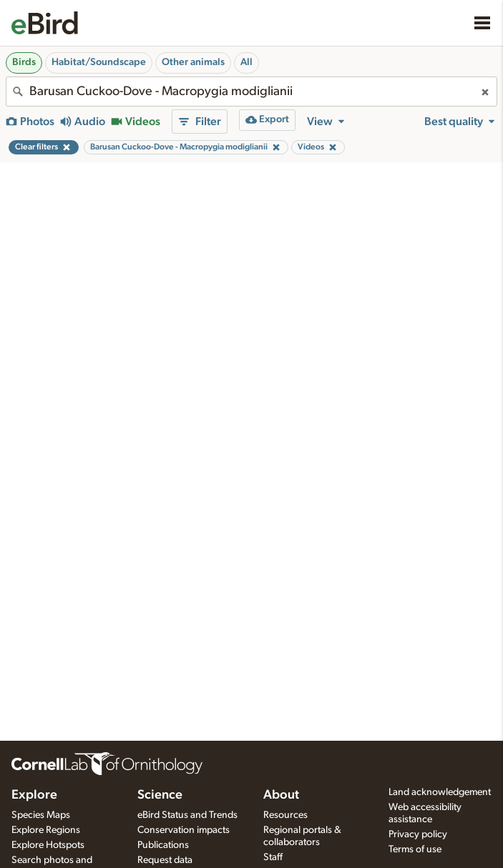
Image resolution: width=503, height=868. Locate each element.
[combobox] (251, 92)
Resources (285, 815)
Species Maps (41, 815)
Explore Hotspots (48, 845)
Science (160, 795)
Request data (165, 860)
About (281, 795)
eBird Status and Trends (187, 815)
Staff (273, 857)
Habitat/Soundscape (99, 62)
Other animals (193, 62)
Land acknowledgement (440, 792)
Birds (24, 62)
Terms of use (415, 849)
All (246, 62)
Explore (34, 795)
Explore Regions (46, 830)
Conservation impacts (184, 830)
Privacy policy (418, 834)
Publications (163, 845)
